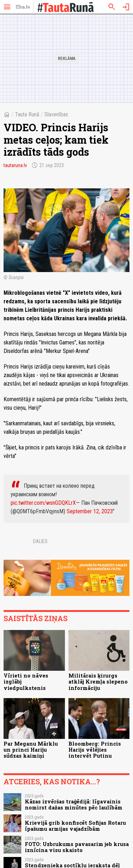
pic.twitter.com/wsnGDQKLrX (43, 503)
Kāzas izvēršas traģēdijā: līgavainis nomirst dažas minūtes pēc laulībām (74, 805)
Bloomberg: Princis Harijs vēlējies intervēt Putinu (95, 750)
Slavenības (56, 114)
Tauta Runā (27, 114)
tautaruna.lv (15, 165)
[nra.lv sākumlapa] (23, 7)
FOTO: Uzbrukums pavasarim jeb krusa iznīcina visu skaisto (77, 847)
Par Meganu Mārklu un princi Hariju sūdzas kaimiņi (31, 750)
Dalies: (41, 541)
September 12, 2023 (90, 511)
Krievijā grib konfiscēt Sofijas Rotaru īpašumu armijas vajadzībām (75, 826)
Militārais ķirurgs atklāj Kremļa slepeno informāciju (98, 682)
